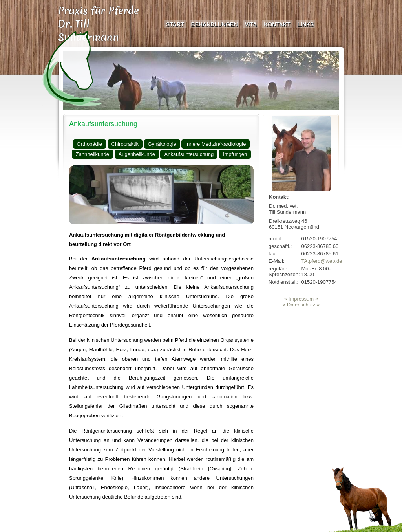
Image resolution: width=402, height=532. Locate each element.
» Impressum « (301, 299)
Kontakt (277, 24)
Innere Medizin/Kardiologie (216, 144)
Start (175, 24)
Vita (251, 24)
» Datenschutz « (301, 305)
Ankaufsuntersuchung (103, 124)
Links (305, 24)
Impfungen (235, 154)
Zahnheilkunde (92, 154)
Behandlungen (215, 24)
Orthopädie (90, 144)
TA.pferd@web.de (322, 261)
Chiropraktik (125, 144)
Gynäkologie (162, 144)
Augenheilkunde (137, 154)
